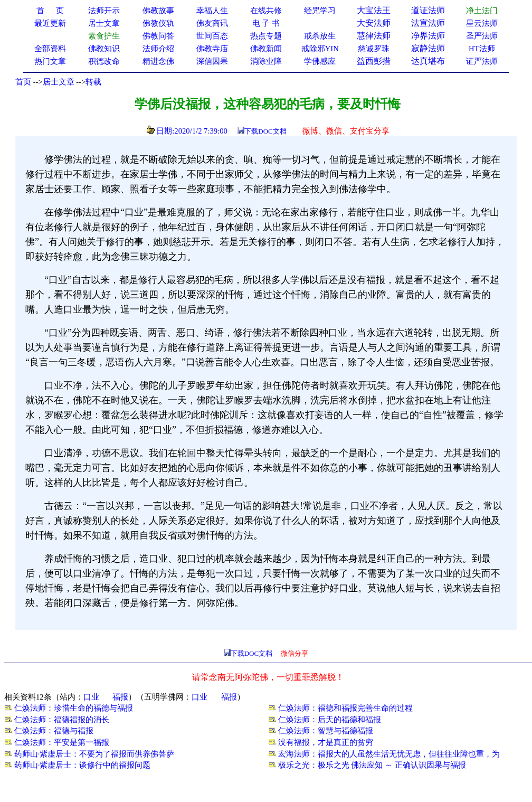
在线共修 (266, 11)
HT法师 (482, 49)
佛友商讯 (212, 23)
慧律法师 (374, 36)
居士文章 (59, 82)
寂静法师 (428, 48)
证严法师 (482, 61)
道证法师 (428, 10)
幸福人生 (212, 11)
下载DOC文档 (265, 131)
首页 (23, 82)
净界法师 (428, 36)
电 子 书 (266, 23)
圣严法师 (482, 36)
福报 (120, 697)
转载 (93, 82)
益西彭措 (374, 61)
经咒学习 (320, 11)
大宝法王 (374, 10)
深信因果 (212, 61)
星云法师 (482, 23)
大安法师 (374, 23)
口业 (91, 697)
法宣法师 (428, 23)
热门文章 (50, 61)
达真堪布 (428, 61)
